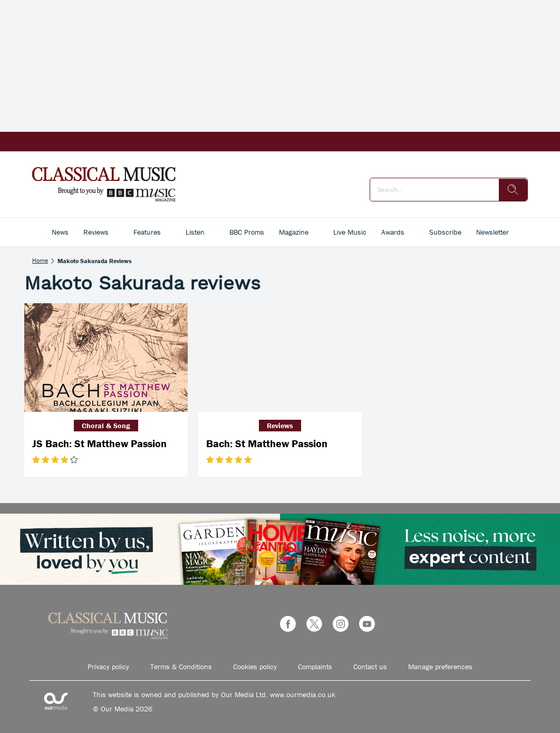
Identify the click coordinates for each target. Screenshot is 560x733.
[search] (513, 190)
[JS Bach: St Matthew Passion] (106, 358)
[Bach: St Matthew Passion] (280, 358)
